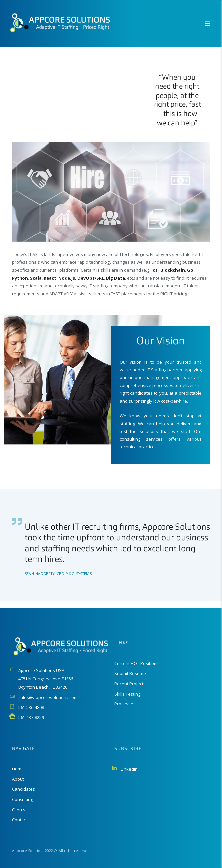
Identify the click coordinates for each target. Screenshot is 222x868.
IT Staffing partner (165, 370)
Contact (20, 820)
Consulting (22, 799)
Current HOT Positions (137, 663)
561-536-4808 (31, 707)
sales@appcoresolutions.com (48, 697)
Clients (19, 810)
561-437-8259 (31, 717)
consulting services (141, 439)
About (18, 779)
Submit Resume (130, 673)
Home (18, 769)
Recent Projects (130, 684)
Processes (125, 704)
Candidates (23, 789)
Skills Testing (127, 694)
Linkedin (129, 769)
